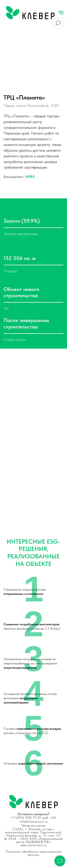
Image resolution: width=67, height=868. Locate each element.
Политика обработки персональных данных (34, 853)
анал (42, 825)
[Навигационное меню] (61, 13)
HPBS (30, 177)
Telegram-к (30, 825)
